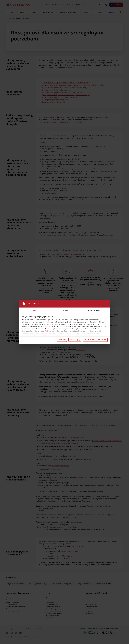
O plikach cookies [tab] (95, 310)
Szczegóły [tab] (64, 310)
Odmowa (62, 340)
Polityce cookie (51, 331)
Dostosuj (75, 340)
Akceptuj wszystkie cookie (95, 340)
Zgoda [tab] (34, 310)
